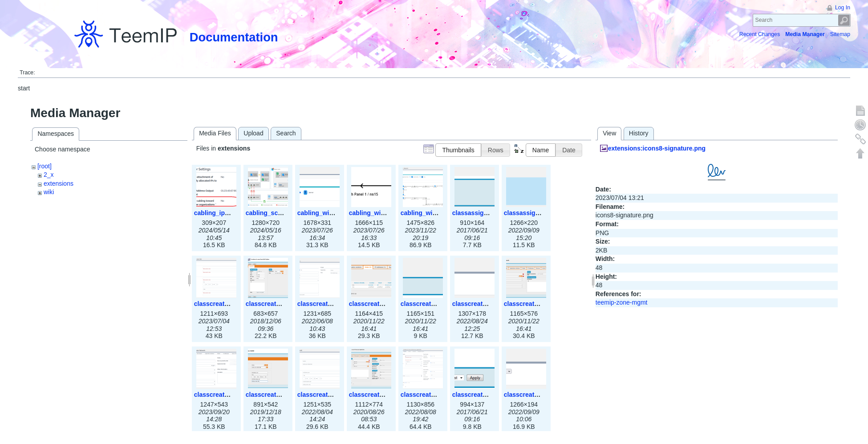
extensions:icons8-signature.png (657, 148)
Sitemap (840, 34)
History (639, 133)
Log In (843, 8)
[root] (45, 166)
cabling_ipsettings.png (228, 213)
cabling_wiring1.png (327, 213)
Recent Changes (760, 34)
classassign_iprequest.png (492, 213)
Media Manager (805, 34)
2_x (49, 175)
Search (844, 20)
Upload (253, 133)
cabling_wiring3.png (431, 213)
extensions (59, 183)
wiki (49, 192)
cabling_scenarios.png (280, 213)
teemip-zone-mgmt (622, 302)
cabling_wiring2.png (379, 213)
